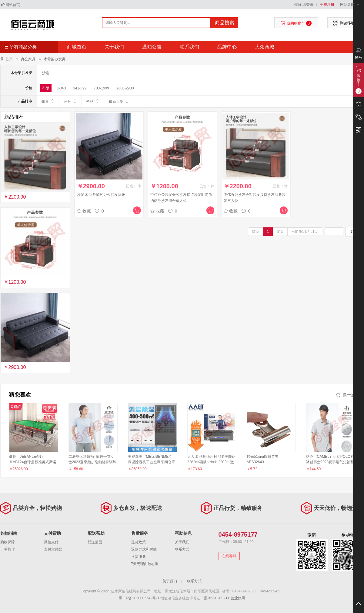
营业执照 (238, 598)
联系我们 (189, 47)
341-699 (80, 88)
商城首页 (77, 47)
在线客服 (229, 556)
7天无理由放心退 (145, 564)
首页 (9, 59)
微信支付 (51, 542)
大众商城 (265, 47)
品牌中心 (227, 47)
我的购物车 (296, 23)
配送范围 (95, 542)
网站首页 (13, 5)
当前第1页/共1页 (305, 232)
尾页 (280, 232)
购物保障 (8, 542)
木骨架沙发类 (55, 59)
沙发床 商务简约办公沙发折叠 (101, 195)
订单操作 (8, 549)
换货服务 (139, 557)
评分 (70, 101)
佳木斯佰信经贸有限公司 (33, 25)
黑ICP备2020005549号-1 (139, 598)
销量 (48, 101)
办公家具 (28, 59)
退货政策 (139, 542)
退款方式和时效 (144, 549)
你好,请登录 (304, 5)
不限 (46, 88)
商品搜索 (225, 23)
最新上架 (119, 101)
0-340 (61, 88)
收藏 (84, 211)
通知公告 (152, 47)
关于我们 (114, 47)
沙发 (46, 73)
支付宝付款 (53, 549)
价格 (93, 101)
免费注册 (327, 5)
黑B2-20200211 (217, 598)
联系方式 (182, 549)
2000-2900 (125, 88)
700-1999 (101, 88)
